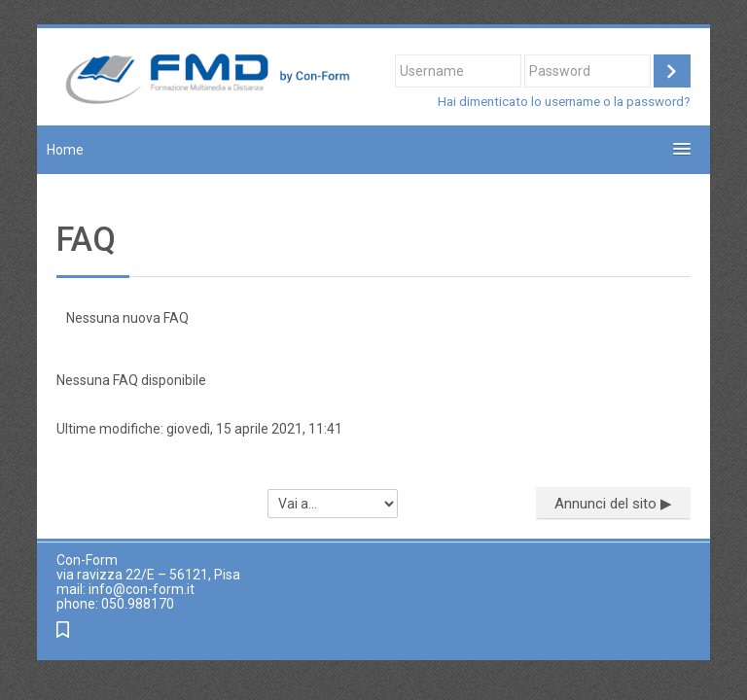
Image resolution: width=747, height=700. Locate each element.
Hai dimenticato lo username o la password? (564, 101)
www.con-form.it (126, 631)
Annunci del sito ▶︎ (613, 504)
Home (65, 150)
